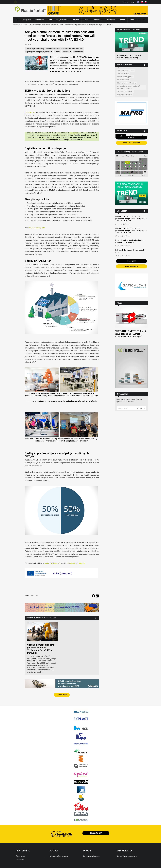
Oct (120, 175)
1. (141, 159)
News (86, 20)
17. (118, 169)
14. (137, 166)
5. (128, 162)
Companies (40, 20)
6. (132, 162)
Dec (143, 175)
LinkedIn (81, 563)
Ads (50, 20)
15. (141, 166)
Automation (67, 52)
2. (145, 159)
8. (141, 162)
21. (137, 169)
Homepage (17, 25)
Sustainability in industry (126, 70)
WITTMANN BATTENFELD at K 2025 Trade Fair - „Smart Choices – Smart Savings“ (131, 334)
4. (123, 162)
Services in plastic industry (35, 49)
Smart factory (78, 52)
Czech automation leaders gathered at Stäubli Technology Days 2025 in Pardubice (41, 649)
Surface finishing (123, 74)
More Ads (132, 137)
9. (145, 162)
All (121, 136)
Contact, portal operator (92, 856)
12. (128, 166)
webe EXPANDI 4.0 (52, 563)
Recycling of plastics (125, 95)
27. (132, 172)
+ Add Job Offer (132, 266)
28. (137, 172)
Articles (76, 20)
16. (145, 166)
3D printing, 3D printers (125, 91)
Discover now (96, 833)
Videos (122, 20)
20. (132, 169)
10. (118, 166)
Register (126, 2)
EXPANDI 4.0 (30, 112)
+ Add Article (62, 695)
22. (141, 169)
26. (128, 172)
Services (57, 52)
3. (118, 162)
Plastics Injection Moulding (127, 83)
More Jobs (132, 261)
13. (132, 166)
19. (128, 169)
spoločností (74, 133)
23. (145, 169)
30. (145, 172)
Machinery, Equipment (125, 77)
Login (133, 2)
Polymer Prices (62, 20)
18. (123, 169)
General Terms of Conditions (127, 856)
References (20, 860)
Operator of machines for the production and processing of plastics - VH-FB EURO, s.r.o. (131, 219)
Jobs (132, 20)
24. (118, 172)
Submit (141, 408)
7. (137, 162)
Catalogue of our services (59, 856)
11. (123, 166)
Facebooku (72, 563)
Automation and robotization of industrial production (65, 49)
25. (123, 172)
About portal (21, 856)
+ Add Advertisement (131, 143)
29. (141, 172)
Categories (26, 20)
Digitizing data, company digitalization (39, 52)
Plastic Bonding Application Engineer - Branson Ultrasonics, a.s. (131, 241)
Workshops (111, 20)
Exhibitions (97, 20)
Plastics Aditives (123, 80)
